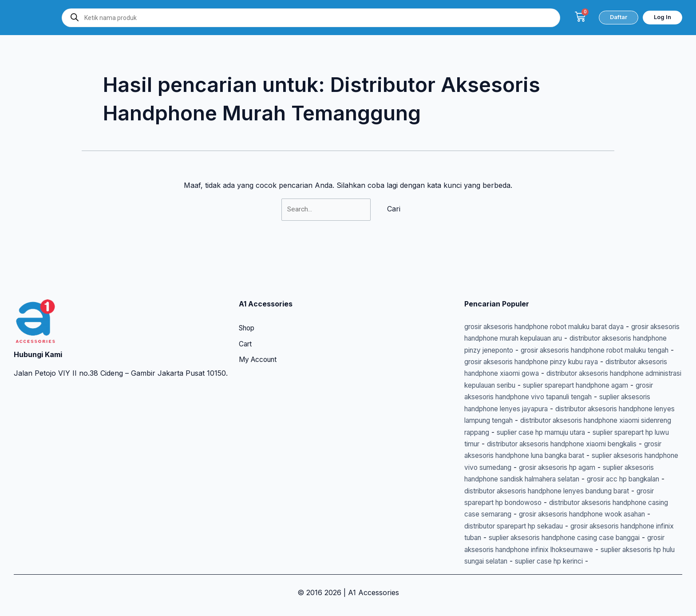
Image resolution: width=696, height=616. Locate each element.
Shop (248, 306)
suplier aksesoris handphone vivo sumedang (565, 456)
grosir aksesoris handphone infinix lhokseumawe (552, 549)
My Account (260, 338)
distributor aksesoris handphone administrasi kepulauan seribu (575, 362)
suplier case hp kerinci (620, 561)
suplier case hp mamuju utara (585, 421)
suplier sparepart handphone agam (529, 374)
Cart (246, 322)
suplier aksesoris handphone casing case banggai (597, 538)
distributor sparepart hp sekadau (520, 526)
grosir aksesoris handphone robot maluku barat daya (554, 303)
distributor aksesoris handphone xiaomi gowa (603, 350)
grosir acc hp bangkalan (575, 479)
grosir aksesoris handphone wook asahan (576, 514)
